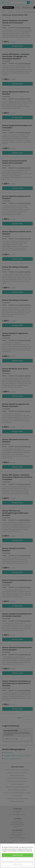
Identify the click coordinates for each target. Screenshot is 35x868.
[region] (17, 856)
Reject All (17, 859)
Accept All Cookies (17, 855)
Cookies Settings (17, 864)
